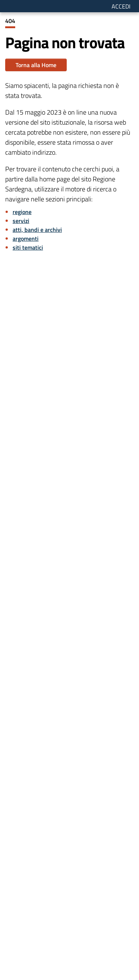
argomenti (26, 239)
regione (22, 212)
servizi (21, 221)
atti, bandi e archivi (37, 230)
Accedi (121, 6)
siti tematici (28, 247)
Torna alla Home (36, 65)
